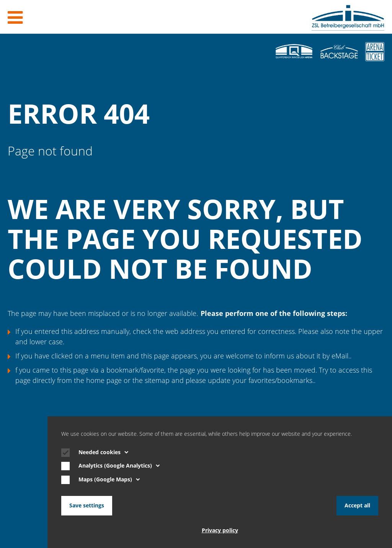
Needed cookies (104, 452)
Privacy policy (220, 530)
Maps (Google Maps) (109, 479)
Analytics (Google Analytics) (119, 466)
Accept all (357, 505)
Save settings (87, 505)
